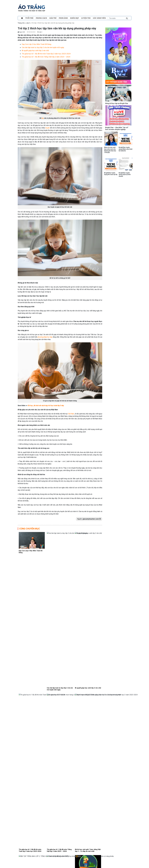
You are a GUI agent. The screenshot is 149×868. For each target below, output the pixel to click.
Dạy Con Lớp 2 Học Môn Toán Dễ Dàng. (37, 44)
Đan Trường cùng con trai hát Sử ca (63, 614)
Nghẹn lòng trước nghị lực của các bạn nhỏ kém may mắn (73, 652)
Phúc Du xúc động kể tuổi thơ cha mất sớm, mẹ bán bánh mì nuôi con (74, 729)
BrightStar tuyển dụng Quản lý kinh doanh (125, 175)
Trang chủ (21, 23)
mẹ (43, 118)
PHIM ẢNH (63, 18)
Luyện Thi (86, 18)
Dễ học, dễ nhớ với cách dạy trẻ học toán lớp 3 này (46, 406)
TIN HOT (68, 752)
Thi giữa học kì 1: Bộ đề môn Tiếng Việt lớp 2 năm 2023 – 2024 (46, 57)
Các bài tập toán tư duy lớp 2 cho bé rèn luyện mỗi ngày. (43, 47)
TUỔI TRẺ (29, 18)
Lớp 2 (28, 23)
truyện (48, 128)
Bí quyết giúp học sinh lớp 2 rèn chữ (35, 50)
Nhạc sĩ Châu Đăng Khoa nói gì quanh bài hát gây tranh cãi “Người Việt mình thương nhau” (73, 634)
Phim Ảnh (69, 715)
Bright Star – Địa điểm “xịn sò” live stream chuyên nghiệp (117, 128)
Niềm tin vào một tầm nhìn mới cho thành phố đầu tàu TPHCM (110, 150)
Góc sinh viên (99, 18)
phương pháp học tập (45, 337)
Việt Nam (71, 414)
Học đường (69, 656)
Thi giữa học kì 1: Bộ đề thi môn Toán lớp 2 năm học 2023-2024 (46, 54)
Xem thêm (60, 766)
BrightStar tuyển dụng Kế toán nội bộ (111, 174)
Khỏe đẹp (75, 18)
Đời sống (68, 677)
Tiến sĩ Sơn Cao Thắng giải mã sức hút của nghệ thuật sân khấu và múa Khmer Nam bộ (73, 672)
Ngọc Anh (21, 32)
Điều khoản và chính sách (32, 866)
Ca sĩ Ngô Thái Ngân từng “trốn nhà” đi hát (66, 690)
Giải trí (53, 18)
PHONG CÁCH (41, 18)
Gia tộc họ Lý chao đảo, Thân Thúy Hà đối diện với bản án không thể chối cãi (72, 710)
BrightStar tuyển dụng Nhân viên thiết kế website (126, 149)
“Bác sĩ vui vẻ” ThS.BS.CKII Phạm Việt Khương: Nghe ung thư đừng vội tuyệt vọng (74, 748)
